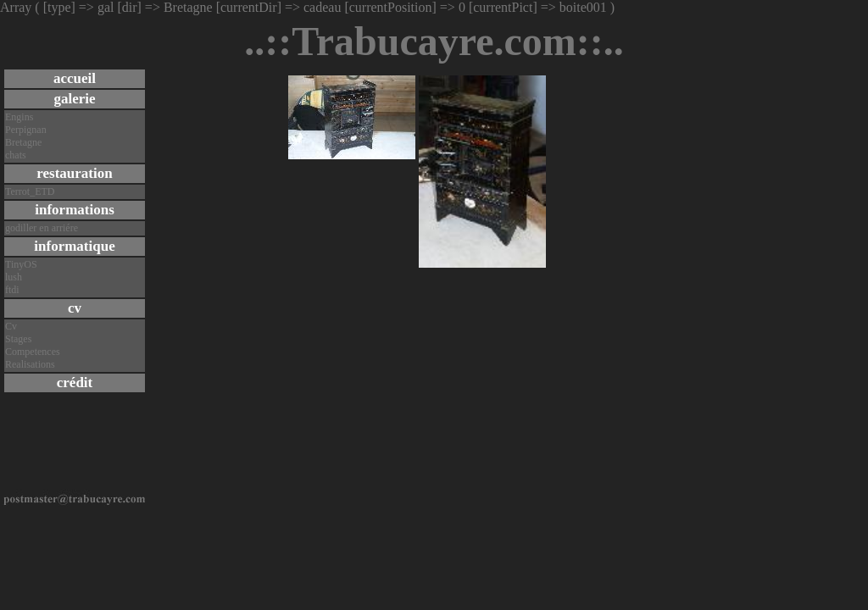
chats (16, 155)
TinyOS (21, 264)
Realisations (30, 364)
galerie (74, 99)
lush (14, 277)
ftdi (12, 290)
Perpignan (26, 130)
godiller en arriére (42, 228)
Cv (11, 326)
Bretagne (23, 142)
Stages (18, 339)
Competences (33, 352)
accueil (75, 78)
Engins (19, 117)
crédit (75, 383)
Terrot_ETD (30, 191)
